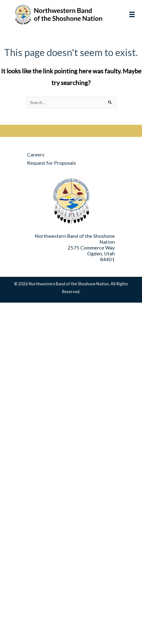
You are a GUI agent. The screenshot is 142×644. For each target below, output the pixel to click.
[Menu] (127, 14)
